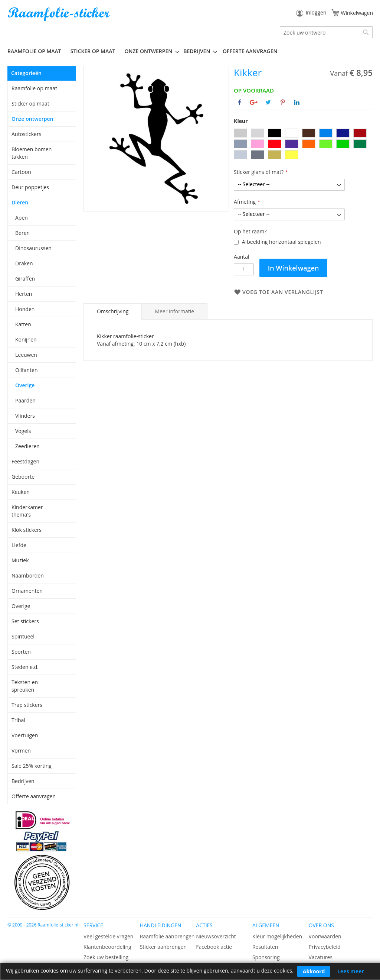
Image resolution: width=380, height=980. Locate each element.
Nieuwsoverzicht (216, 936)
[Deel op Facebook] (240, 102)
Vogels (23, 431)
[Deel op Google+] (254, 102)
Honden (25, 309)
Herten (24, 294)
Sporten (21, 652)
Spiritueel (23, 636)
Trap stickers (27, 705)
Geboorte (23, 477)
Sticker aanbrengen (163, 947)
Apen (22, 218)
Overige (25, 385)
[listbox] (303, 145)
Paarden (25, 400)
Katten (23, 324)
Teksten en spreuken (25, 686)
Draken (24, 263)
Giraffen (25, 279)
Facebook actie (214, 947)
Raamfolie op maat (34, 88)
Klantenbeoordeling (107, 947)
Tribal (18, 720)
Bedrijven (23, 781)
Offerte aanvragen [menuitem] (250, 51)
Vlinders (25, 416)
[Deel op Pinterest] (283, 102)
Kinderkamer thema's (27, 511)
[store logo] (59, 14)
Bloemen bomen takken (32, 153)
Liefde (19, 545)
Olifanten (26, 370)
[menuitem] (37, 51)
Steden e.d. (25, 667)
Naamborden (28, 575)
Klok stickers (27, 530)
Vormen (21, 751)
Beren (22, 233)
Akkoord (314, 971)
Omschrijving (113, 311)
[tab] (113, 311)
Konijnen (26, 339)
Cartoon (21, 172)
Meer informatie (174, 311)
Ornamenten (27, 591)
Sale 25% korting (32, 766)
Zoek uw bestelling (106, 957)
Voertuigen (25, 735)
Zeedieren (27, 446)
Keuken (21, 492)
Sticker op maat (30, 104)
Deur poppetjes (30, 187)
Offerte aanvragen (34, 796)
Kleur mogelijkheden (277, 936)
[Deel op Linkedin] (297, 102)
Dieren (20, 202)
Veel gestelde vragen (108, 936)
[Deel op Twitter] (268, 102)
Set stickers (25, 621)
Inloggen (316, 12)
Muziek (20, 560)
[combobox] (326, 32)
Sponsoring (266, 957)
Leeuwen (26, 355)
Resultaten (265, 947)
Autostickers (26, 134)
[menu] (190, 51)
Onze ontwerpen (32, 119)
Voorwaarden (325, 936)
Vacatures (321, 957)
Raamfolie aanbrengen (167, 936)
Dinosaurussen (33, 248)
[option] (240, 133)
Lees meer (351, 971)
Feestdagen (25, 461)
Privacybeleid (325, 947)
